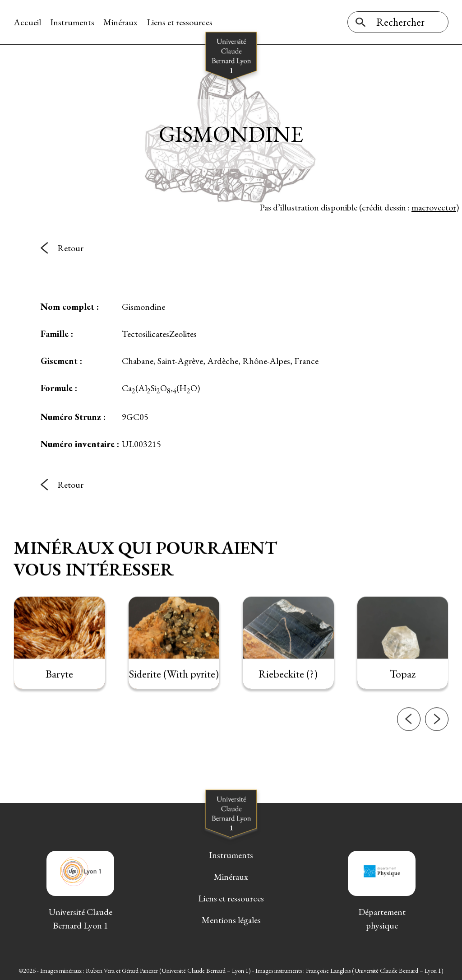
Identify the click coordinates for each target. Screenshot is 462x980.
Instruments (72, 22)
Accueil (27, 22)
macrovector (434, 207)
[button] (409, 732)
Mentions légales (231, 920)
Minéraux (120, 22)
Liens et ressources (180, 22)
